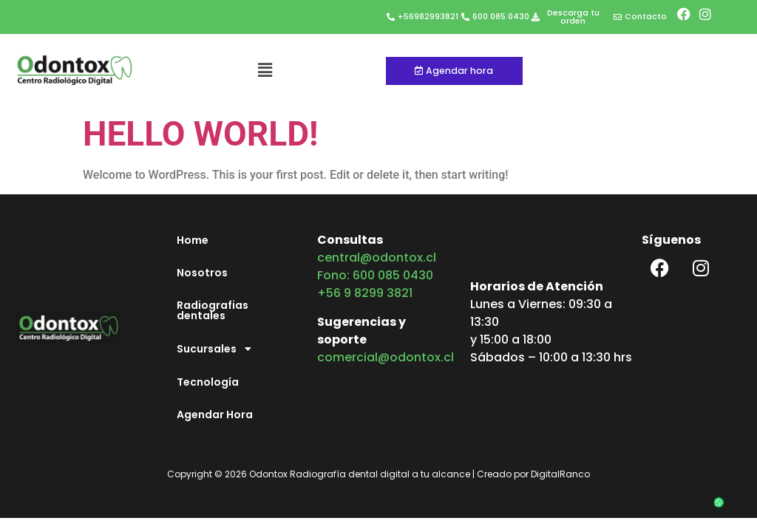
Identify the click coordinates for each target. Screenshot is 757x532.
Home (193, 240)
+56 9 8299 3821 (365, 293)
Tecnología (208, 382)
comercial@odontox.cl (386, 357)
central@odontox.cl (377, 258)
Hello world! (201, 134)
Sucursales (218, 349)
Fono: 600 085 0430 (375, 275)
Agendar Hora (215, 415)
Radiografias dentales (213, 310)
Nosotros (202, 273)
